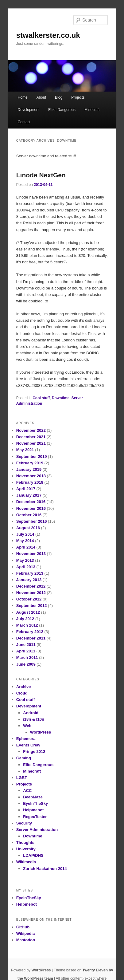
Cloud (22, 693)
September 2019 (32, 457)
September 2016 (32, 521)
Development (29, 110)
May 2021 (25, 450)
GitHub (23, 927)
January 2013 (29, 580)
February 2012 (30, 632)
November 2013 (31, 554)
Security (24, 823)
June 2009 (26, 664)
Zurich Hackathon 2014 (45, 869)
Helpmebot (33, 810)
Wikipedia (26, 933)
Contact (24, 122)
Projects (78, 97)
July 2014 (25, 534)
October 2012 (29, 599)
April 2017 (26, 489)
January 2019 (29, 469)
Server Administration (37, 830)
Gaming (24, 758)
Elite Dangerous (38, 765)
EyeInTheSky (35, 803)
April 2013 (26, 567)
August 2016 (28, 528)
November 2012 (31, 593)
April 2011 (26, 651)
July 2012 (25, 619)
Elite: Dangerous (62, 110)
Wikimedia (26, 862)
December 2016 (31, 502)
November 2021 (31, 443)
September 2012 (32, 606)
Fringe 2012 (34, 752)
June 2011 (26, 645)
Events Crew (28, 745)
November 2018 (31, 476)
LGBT (22, 778)
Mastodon (26, 940)
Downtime (61, 398)
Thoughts (25, 842)
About (41, 97)
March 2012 (27, 625)
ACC (27, 791)
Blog (59, 97)
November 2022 (31, 430)
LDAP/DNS (33, 855)
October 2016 (29, 515)
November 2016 (31, 508)
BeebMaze (33, 797)
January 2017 (29, 495)
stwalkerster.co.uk (48, 35)
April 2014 (26, 547)
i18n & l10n (34, 719)
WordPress (41, 732)
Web (27, 726)
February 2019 (30, 463)
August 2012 (28, 612)
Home (23, 97)
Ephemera (26, 739)
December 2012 (31, 586)
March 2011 (27, 657)
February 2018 (30, 482)
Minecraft (92, 110)
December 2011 (31, 638)
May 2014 (25, 541)
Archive (24, 687)
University (26, 849)
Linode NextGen (41, 175)
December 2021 (31, 437)
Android (31, 713)
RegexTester (35, 817)
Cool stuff (41, 398)
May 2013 (25, 560)
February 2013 (30, 573)
